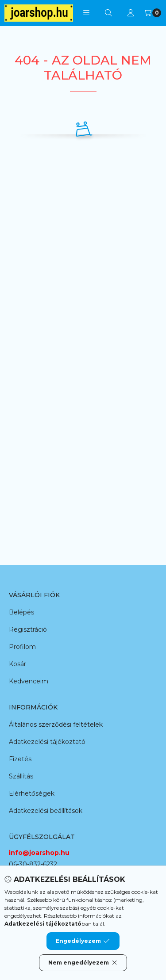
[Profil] (131, 13)
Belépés (21, 612)
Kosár (17, 664)
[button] (86, 13)
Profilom (22, 647)
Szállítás (21, 776)
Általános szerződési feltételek (56, 725)
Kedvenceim (29, 681)
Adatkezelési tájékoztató (47, 742)
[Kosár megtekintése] (153, 13)
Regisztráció (28, 629)
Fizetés (20, 759)
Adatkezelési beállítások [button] (46, 811)
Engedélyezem (83, 941)
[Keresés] (108, 13)
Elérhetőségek (32, 793)
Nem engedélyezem (83, 963)
